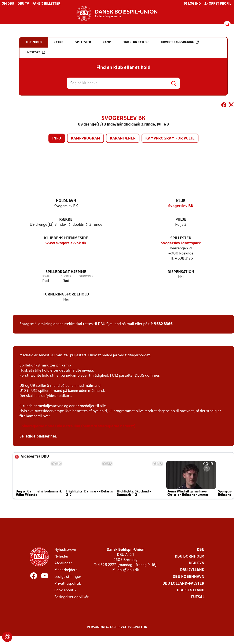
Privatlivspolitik (68, 584)
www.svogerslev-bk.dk (66, 243)
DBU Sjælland (191, 590)
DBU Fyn (197, 563)
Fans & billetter (46, 4)
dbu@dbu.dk (128, 570)
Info (57, 139)
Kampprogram (85, 139)
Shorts (66, 277)
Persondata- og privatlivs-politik (117, 627)
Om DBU (8, 4)
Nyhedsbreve (65, 550)
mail (130, 324)
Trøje (46, 277)
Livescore (35, 52)
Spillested (181, 238)
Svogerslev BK (181, 206)
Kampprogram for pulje (170, 139)
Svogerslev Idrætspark (181, 243)
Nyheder (61, 557)
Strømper (86, 277)
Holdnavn (66, 201)
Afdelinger (63, 563)
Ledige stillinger (68, 577)
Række (66, 220)
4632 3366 (163, 324)
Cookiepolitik (65, 590)
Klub (181, 201)
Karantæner (123, 139)
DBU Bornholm (190, 557)
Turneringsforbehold (66, 295)
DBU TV (23, 4)
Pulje (181, 220)
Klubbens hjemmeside (66, 238)
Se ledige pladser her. (38, 437)
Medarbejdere (66, 570)
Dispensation (181, 272)
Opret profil (218, 4)
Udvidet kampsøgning (180, 42)
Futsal (198, 597)
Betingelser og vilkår (72, 597)
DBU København (189, 577)
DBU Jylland (192, 570)
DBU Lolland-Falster (183, 584)
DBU (201, 550)
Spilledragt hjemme (66, 272)
